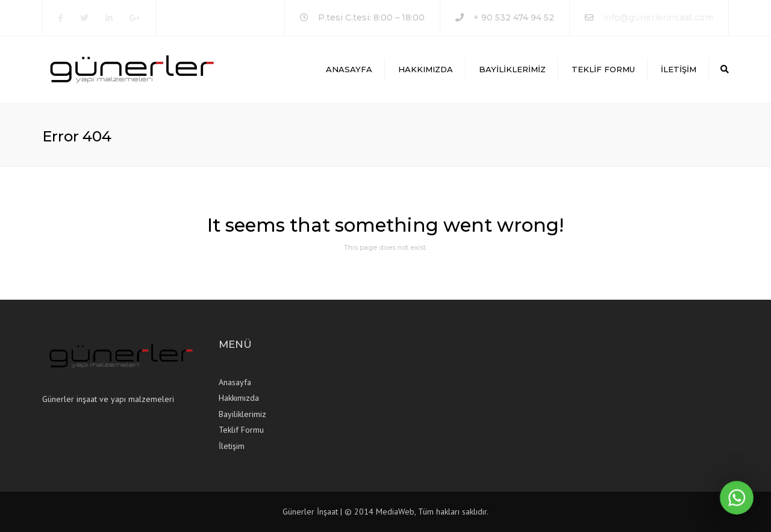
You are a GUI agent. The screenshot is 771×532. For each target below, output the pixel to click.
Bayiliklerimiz (512, 69)
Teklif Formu (603, 69)
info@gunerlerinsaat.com (658, 17)
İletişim (679, 69)
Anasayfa (349, 69)
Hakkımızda (426, 69)
